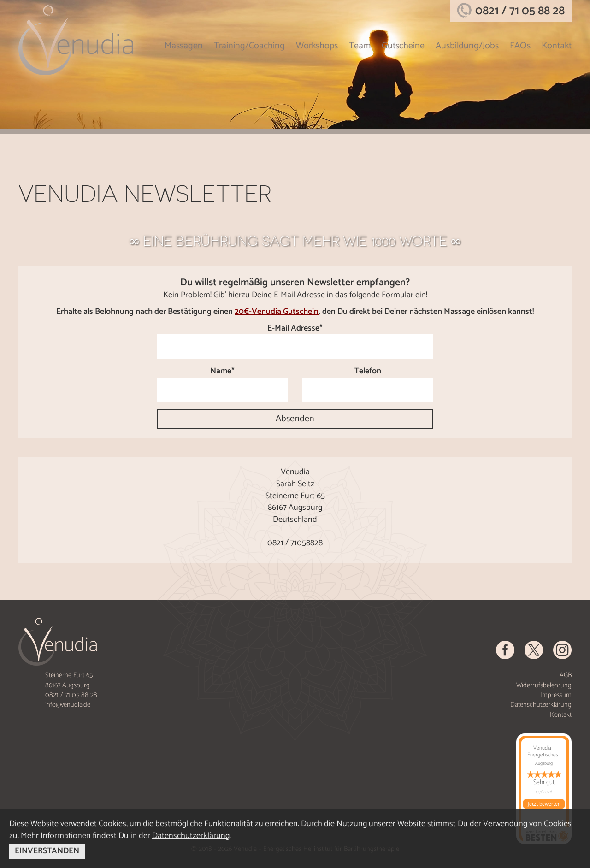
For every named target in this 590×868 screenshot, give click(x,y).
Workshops (317, 46)
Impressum (556, 695)
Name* (222, 372)
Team (360, 46)
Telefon (368, 372)
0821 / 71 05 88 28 (520, 11)
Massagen (184, 46)
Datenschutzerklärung (541, 705)
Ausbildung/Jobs (467, 46)
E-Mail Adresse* (295, 329)
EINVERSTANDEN (47, 851)
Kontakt (557, 46)
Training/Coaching (249, 46)
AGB (566, 675)
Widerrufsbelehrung (544, 685)
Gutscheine (403, 46)
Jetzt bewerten (544, 804)
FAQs (520, 46)
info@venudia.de (68, 705)
